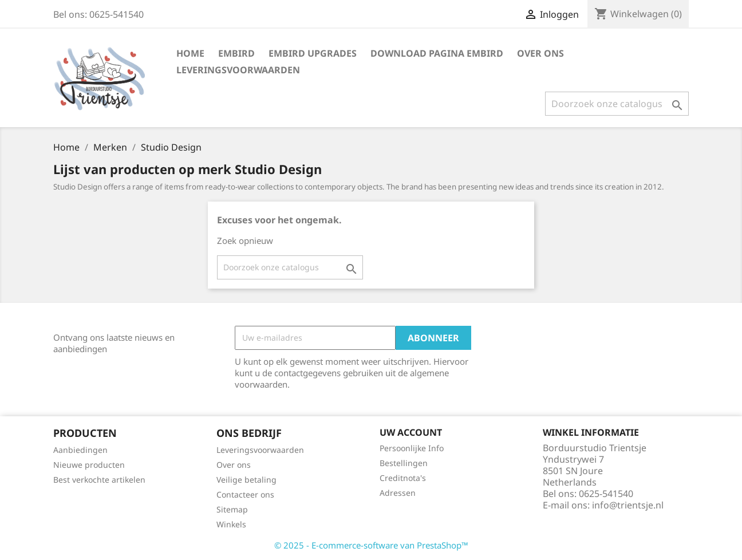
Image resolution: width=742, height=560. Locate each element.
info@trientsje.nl (628, 505)
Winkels (231, 524)
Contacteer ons (245, 494)
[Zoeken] (617, 104)
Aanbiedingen (80, 450)
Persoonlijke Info (412, 448)
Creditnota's (403, 478)
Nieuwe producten (89, 465)
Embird (236, 53)
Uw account (411, 432)
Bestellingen (404, 463)
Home (190, 53)
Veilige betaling (246, 480)
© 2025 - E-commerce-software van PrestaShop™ (371, 545)
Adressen (398, 493)
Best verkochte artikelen (99, 480)
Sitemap (232, 509)
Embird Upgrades (313, 53)
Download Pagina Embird (437, 53)
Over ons (540, 53)
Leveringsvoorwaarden (238, 70)
